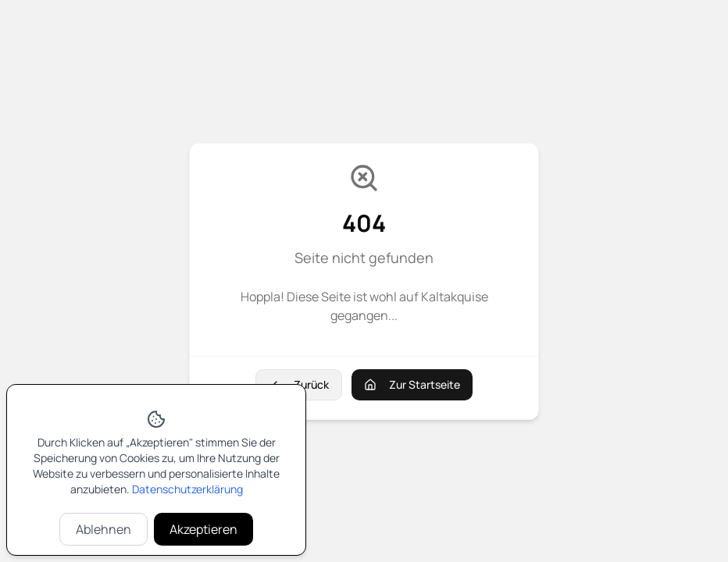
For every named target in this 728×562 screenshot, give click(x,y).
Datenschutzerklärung (187, 489)
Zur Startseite (412, 384)
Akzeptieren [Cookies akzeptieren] (203, 529)
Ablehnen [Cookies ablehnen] (103, 529)
